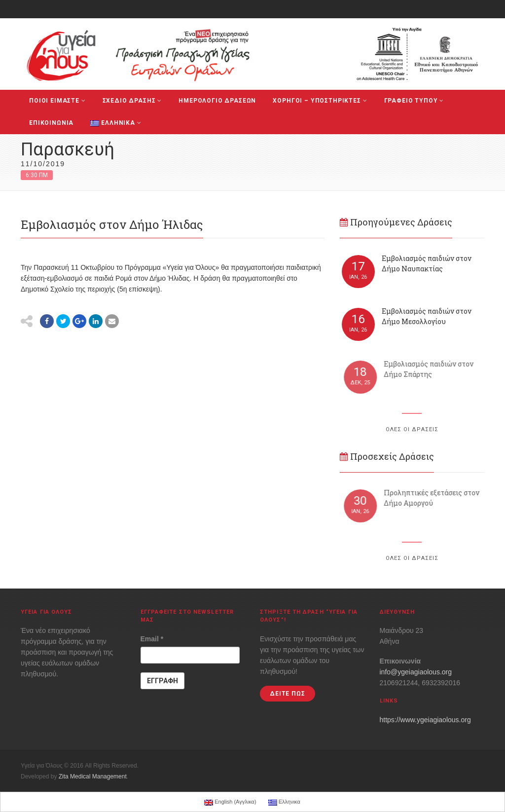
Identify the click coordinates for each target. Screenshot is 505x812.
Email (152, 639)
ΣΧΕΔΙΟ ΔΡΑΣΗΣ (132, 101)
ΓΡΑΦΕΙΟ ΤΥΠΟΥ (414, 101)
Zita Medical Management (93, 776)
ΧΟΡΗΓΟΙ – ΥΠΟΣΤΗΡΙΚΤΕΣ (320, 101)
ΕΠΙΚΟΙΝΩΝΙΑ (51, 123)
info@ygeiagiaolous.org (416, 672)
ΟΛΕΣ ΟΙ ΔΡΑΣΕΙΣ (412, 429)
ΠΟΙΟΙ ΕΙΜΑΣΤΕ (57, 101)
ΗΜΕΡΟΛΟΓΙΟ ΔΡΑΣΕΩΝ (217, 101)
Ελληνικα (116, 123)
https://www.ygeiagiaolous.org (425, 720)
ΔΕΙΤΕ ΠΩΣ (288, 694)
